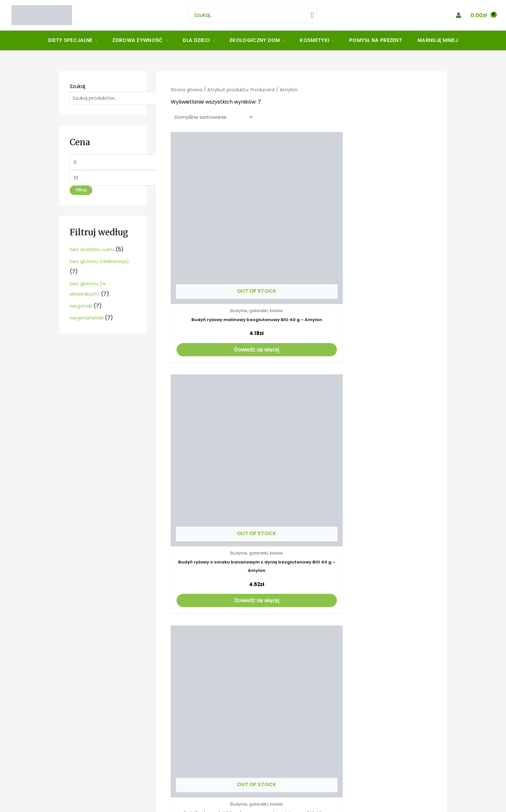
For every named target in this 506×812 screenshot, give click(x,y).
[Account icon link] (459, 15)
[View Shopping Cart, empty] (481, 15)
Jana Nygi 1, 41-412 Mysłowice (101, 768)
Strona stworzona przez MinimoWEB (253, 806)
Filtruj (81, 193)
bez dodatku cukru (93, 252)
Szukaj (77, 86)
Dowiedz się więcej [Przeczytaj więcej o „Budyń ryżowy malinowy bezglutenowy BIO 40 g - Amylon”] (212, 287)
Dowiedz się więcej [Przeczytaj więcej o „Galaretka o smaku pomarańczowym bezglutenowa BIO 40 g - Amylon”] (390, 466)
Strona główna (188, 90)
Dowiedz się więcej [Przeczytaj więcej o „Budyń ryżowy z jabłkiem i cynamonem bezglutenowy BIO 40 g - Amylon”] (390, 287)
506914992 (93, 744)
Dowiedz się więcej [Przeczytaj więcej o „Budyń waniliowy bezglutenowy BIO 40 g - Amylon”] (301, 466)
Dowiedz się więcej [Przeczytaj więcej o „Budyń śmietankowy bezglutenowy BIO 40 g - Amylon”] (212, 466)
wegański (81, 308)
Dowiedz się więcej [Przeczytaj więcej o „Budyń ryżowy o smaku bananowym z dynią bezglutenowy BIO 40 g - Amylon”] (301, 287)
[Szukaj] (307, 15)
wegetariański (87, 320)
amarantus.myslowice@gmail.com (124, 754)
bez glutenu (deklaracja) (101, 264)
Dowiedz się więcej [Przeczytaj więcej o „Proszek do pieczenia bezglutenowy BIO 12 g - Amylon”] (212, 637)
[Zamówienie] (214, 118)
